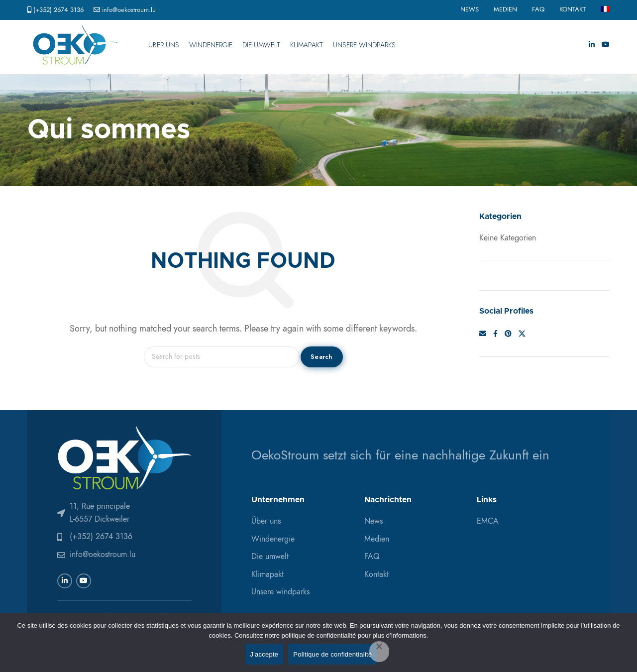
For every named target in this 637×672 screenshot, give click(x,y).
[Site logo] (75, 45)
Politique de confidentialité (332, 654)
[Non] (379, 652)
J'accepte (265, 654)
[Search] (222, 357)
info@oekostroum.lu (129, 10)
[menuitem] (605, 10)
